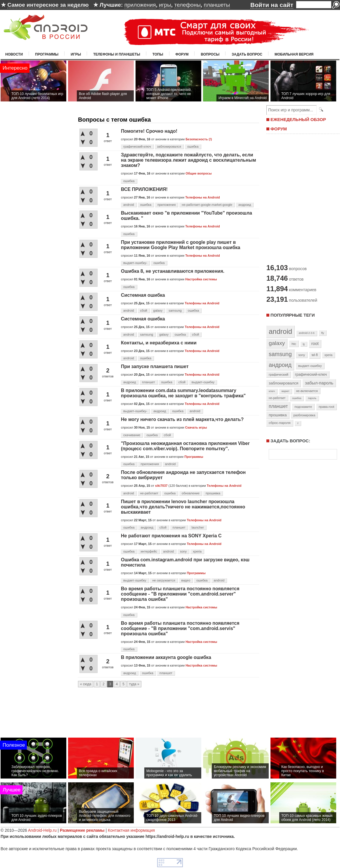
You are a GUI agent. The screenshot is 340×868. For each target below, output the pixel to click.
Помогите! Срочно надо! (149, 131)
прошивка (213, 493)
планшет (148, 382)
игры (165, 5)
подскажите (303, 407)
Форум (182, 54)
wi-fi (315, 355)
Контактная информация (131, 830)
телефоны (187, 5)
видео (186, 580)
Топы (158, 54)
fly (323, 333)
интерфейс (149, 551)
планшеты (217, 5)
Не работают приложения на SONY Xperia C (171, 536)
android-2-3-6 (307, 333)
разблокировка (304, 415)
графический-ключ (137, 146)
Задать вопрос (247, 54)
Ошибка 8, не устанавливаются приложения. (173, 271)
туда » (134, 684)
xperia (197, 551)
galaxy (158, 310)
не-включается (307, 391)
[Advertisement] (301, 198)
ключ (272, 391)
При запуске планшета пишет (155, 366)
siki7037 (161, 486)
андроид (245, 205)
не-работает (149, 493)
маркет (286, 391)
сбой (144, 310)
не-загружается (164, 580)
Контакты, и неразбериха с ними (159, 343)
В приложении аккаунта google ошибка (166, 657)
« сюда (86, 684)
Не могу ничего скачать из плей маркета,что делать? (182, 419)
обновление (191, 493)
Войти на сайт (272, 5)
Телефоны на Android (203, 197)
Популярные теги (293, 315)
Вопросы (210, 54)
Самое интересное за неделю (48, 5)
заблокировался (169, 146)
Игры (76, 54)
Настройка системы (201, 279)
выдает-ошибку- (135, 263)
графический (279, 375)
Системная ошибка (143, 295)
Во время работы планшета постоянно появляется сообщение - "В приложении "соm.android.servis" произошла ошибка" (180, 628)
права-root (327, 407)
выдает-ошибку (203, 382)
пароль (312, 398)
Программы (47, 54)
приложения (140, 5)
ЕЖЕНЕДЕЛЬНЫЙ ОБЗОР (298, 119)
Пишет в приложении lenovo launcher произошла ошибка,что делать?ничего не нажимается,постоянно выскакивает (183, 507)
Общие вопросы (198, 173)
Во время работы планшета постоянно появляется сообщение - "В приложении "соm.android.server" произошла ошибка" (180, 594)
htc (294, 344)
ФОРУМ (279, 129)
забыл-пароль (319, 383)
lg (304, 344)
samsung (175, 310)
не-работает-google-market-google (207, 205)
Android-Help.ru (42, 830)
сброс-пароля (280, 423)
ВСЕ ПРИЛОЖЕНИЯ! (144, 189)
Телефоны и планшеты (117, 54)
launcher (198, 527)
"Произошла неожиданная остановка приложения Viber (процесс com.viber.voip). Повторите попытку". (185, 446)
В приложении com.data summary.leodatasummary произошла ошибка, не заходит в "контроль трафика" (183, 393)
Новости (14, 54)
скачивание (132, 435)
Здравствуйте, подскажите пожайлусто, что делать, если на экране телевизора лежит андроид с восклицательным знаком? (189, 160)
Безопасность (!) (199, 139)
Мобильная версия (294, 54)
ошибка (193, 146)
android (129, 205)
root (315, 344)
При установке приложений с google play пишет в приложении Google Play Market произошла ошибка (181, 245)
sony (183, 551)
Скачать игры (196, 427)
